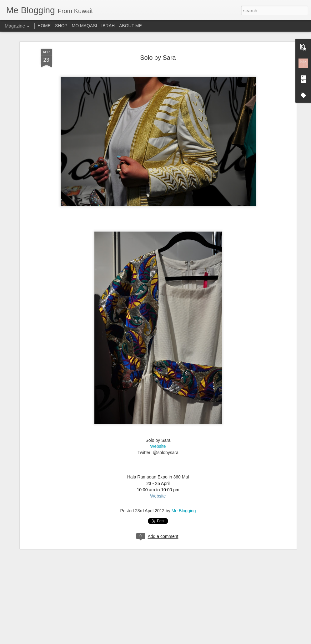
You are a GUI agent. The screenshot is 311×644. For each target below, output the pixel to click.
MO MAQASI (85, 26)
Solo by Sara (158, 56)
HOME (44, 26)
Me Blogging (184, 509)
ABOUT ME (130, 26)
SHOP (61, 26)
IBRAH (108, 26)
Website (158, 445)
